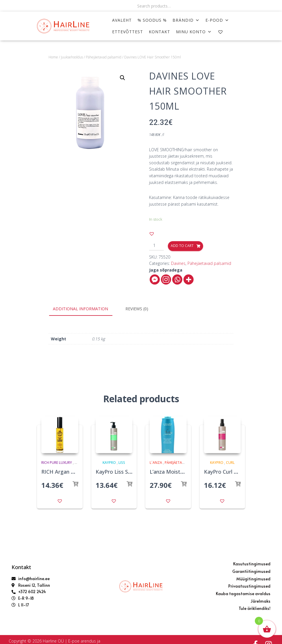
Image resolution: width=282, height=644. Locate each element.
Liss (122, 463)
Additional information (80, 309)
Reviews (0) (137, 309)
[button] (152, 234)
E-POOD (217, 20)
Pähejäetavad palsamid (104, 57)
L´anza (156, 463)
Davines (178, 263)
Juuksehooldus (72, 57)
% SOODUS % (152, 20)
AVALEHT (122, 20)
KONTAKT (159, 32)
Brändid (186, 20)
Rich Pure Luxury (57, 463)
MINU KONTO (194, 32)
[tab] (85, 309)
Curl (230, 463)
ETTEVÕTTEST (128, 32)
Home (53, 57)
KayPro (109, 463)
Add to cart (182, 246)
